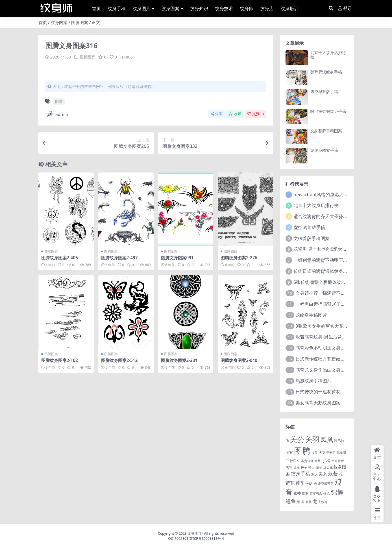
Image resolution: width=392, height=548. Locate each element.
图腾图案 (80, 22)
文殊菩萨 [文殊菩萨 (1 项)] (338, 461)
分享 (216, 114)
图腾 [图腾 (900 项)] (302, 451)
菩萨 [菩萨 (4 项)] (309, 483)
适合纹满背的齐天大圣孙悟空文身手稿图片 (336, 216)
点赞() (256, 114)
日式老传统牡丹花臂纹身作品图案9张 (333, 359)
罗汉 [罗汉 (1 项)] (314, 474)
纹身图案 (59, 22)
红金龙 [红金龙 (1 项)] (328, 467)
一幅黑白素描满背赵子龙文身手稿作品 (334, 304)
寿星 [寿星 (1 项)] (318, 461)
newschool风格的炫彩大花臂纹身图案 (332, 195)
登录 (345, 8)
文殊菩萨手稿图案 (326, 131)
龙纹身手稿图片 (311, 315)
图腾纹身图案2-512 (119, 360)
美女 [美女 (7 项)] (323, 474)
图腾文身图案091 (177, 258)
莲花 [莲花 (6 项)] (300, 483)
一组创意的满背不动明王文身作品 (327, 260)
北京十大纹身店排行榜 (328, 55)
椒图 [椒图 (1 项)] (297, 467)
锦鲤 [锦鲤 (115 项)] (337, 492)
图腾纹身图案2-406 (60, 258)
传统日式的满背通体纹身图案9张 (326, 271)
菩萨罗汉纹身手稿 (326, 72)
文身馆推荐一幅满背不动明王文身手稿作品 (338, 293)
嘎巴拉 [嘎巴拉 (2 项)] (339, 441)
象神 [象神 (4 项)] (297, 493)
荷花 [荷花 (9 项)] (290, 483)
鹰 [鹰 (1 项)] (298, 502)
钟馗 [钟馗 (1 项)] (326, 493)
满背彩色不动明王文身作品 (323, 348)
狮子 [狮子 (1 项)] (304, 467)
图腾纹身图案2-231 (179, 360)
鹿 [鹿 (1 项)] (303, 502)
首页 (43, 22)
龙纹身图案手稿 (324, 150)
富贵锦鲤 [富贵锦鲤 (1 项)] (307, 461)
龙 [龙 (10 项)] (315, 501)
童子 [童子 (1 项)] (319, 467)
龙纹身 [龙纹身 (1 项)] (323, 502)
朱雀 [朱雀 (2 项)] (289, 467)
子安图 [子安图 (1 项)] (331, 453)
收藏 (235, 114)
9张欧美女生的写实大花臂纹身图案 (331, 326)
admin (57, 114)
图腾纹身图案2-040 (239, 360)
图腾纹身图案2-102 (60, 360)
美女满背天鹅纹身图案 (318, 403)
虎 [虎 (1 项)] (315, 484)
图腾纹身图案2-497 (119, 258)
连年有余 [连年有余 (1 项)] (316, 493)
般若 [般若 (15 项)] (333, 473)
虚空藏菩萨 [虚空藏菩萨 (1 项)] (326, 484)
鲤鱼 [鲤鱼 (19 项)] (291, 501)
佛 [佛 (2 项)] (287, 441)
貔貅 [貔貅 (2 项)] (305, 493)
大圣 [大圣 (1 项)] (322, 453)
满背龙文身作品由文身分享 (323, 370)
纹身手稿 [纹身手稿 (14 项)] (300, 473)
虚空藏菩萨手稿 (324, 91)
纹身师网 (194, 533)
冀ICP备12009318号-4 (207, 539)
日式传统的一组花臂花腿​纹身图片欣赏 (334, 392)
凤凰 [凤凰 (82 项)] (327, 439)
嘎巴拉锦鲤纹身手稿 (328, 111)
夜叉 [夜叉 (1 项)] (315, 453)
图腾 (59, 102)
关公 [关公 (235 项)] (297, 439)
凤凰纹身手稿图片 (313, 381)
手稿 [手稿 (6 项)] (326, 460)
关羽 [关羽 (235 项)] (312, 439)
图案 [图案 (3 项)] (289, 452)
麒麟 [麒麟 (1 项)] (308, 502)
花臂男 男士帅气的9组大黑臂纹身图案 (331, 249)
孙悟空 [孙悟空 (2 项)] (295, 461)
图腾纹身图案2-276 (239, 258)
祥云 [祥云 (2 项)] (312, 467)
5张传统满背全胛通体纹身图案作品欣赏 (333, 282)
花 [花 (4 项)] (341, 474)
